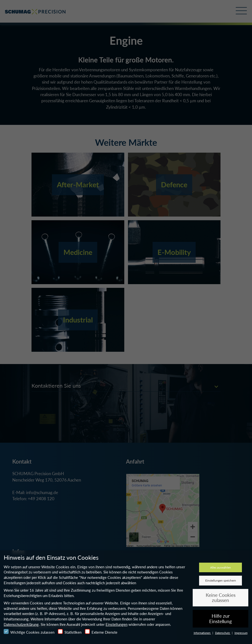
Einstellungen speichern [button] (221, 580)
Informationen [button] (202, 633)
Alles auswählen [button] (220, 567)
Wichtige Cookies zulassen (29, 632)
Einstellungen (117, 624)
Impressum (241, 633)
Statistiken (70, 632)
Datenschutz (223, 633)
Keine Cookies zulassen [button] (221, 598)
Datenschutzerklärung (21, 624)
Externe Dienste (101, 632)
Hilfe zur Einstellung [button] (220, 619)
